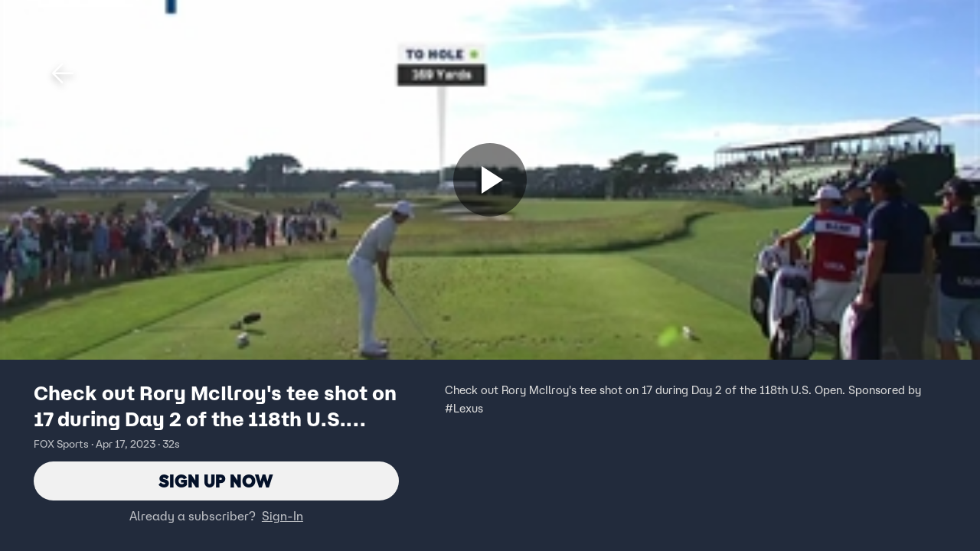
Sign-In (283, 517)
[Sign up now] (490, 180)
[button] (63, 73)
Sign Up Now (216, 481)
